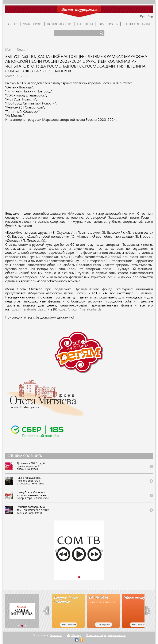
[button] (57, 551)
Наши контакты (137, 24)
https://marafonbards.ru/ (28, 310)
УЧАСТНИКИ (32, 24)
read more (68, 625)
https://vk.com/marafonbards (80, 310)
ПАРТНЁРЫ (85, 24)
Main (9, 50)
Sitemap (76, 635)
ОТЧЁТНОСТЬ (108, 24)
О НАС (13, 24)
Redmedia (56, 635)
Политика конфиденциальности (106, 635)
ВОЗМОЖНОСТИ (59, 24)
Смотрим (103, 625)
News (21, 50)
